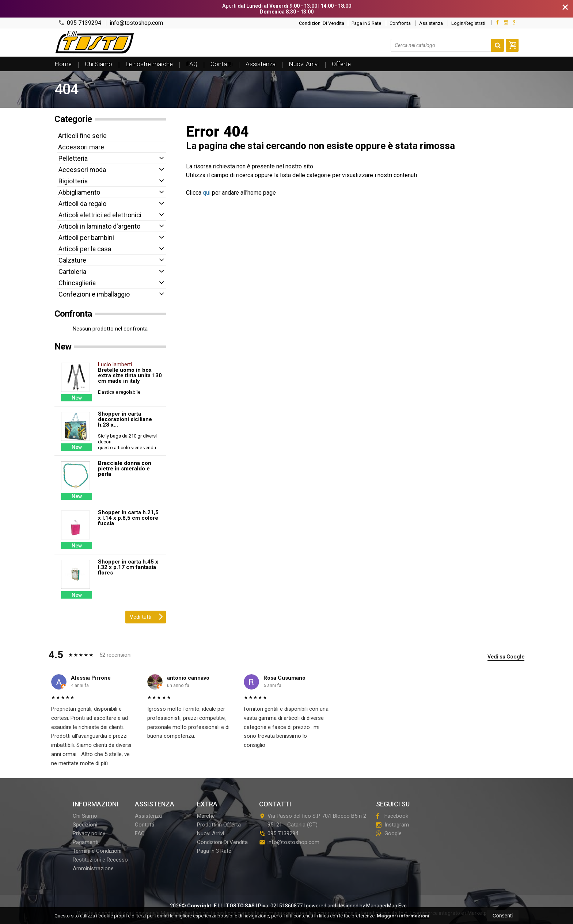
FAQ (192, 64)
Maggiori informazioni (403, 916)
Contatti (221, 64)
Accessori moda (82, 170)
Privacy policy (89, 833)
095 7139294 (80, 23)
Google (389, 833)
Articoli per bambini (86, 238)
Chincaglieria (77, 283)
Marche (206, 816)
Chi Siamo (98, 64)
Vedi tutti (146, 616)
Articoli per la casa (85, 249)
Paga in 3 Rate (366, 23)
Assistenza (431, 23)
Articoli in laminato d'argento (99, 226)
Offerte (341, 64)
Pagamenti (86, 842)
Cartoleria (72, 272)
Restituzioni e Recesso (100, 860)
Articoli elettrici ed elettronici (100, 215)
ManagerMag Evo (386, 906)
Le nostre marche (149, 64)
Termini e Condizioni (97, 851)
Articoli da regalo (82, 204)
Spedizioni (85, 825)
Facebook (392, 816)
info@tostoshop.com (136, 23)
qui (207, 193)
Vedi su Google (506, 657)
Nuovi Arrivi (304, 64)
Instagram (392, 825)
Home (63, 64)
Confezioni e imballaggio (94, 294)
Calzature (72, 260)
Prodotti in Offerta (219, 825)
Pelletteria (73, 158)
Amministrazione (93, 868)
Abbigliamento (79, 192)
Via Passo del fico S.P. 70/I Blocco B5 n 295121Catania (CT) (313, 820)
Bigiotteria (73, 181)
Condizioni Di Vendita (322, 23)
